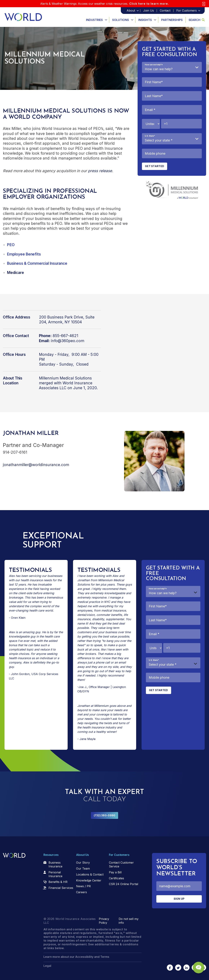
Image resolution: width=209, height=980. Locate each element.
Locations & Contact (90, 874)
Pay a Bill (115, 872)
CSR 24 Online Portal (124, 884)
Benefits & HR (58, 882)
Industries (94, 20)
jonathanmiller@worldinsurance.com (36, 465)
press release (100, 171)
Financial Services (61, 888)
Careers (82, 892)
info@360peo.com (68, 341)
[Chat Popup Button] (196, 964)
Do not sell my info (129, 921)
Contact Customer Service (121, 864)
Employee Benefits (24, 254)
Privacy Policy (104, 921)
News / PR (83, 886)
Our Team (83, 868)
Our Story (83, 863)
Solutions (121, 20)
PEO (11, 245)
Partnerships (172, 20)
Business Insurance (55, 864)
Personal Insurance (55, 874)
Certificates (116, 878)
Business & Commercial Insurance (37, 263)
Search (197, 20)
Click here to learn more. (149, 4)
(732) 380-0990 (105, 815)
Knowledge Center (89, 880)
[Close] (204, 4)
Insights (145, 20)
